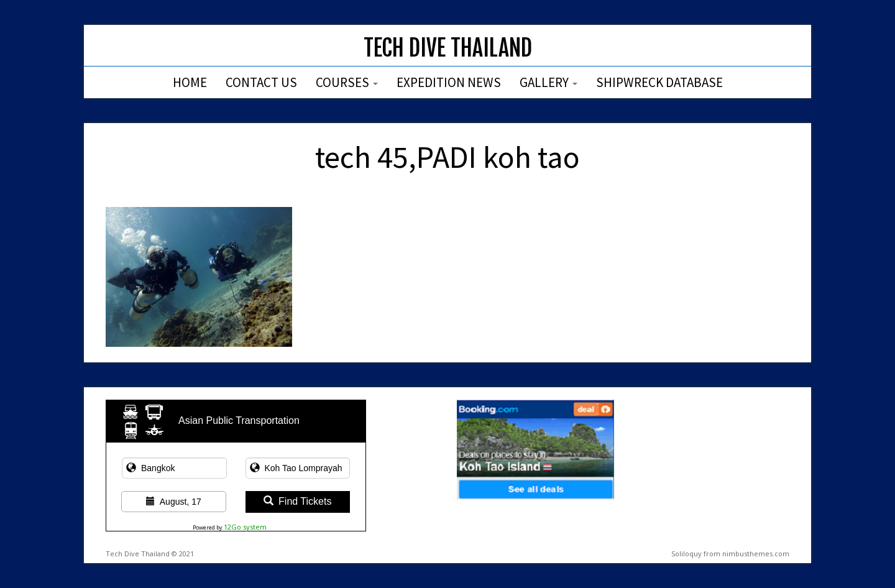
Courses (347, 82)
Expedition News (449, 82)
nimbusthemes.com (756, 554)
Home (190, 82)
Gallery (548, 82)
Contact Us (261, 82)
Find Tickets (297, 501)
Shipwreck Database (659, 82)
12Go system (245, 527)
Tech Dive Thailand (448, 48)
